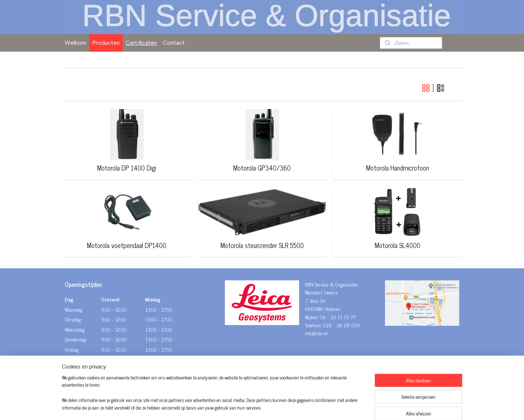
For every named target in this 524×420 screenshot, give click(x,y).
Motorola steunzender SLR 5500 (262, 245)
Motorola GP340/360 (262, 168)
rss (252, 407)
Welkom (76, 43)
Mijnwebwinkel (321, 407)
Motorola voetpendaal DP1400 (127, 245)
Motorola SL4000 (398, 245)
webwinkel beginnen (272, 407)
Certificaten (141, 43)
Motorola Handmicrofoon (398, 168)
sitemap (241, 407)
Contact (174, 43)
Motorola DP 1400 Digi (127, 168)
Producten (106, 43)
